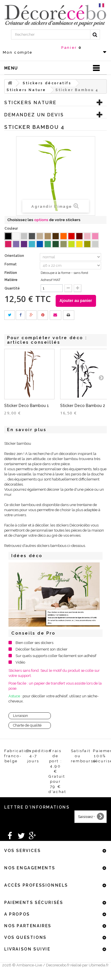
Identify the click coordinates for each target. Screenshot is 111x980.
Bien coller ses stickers (34, 643)
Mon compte (18, 52)
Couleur (12, 228)
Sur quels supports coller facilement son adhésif (56, 656)
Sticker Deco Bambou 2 (83, 406)
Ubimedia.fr (99, 965)
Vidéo (20, 662)
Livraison (20, 716)
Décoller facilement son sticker (42, 649)
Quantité (12, 288)
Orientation (15, 256)
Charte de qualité (27, 725)
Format (11, 264)
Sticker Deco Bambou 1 (27, 406)
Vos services (22, 851)
